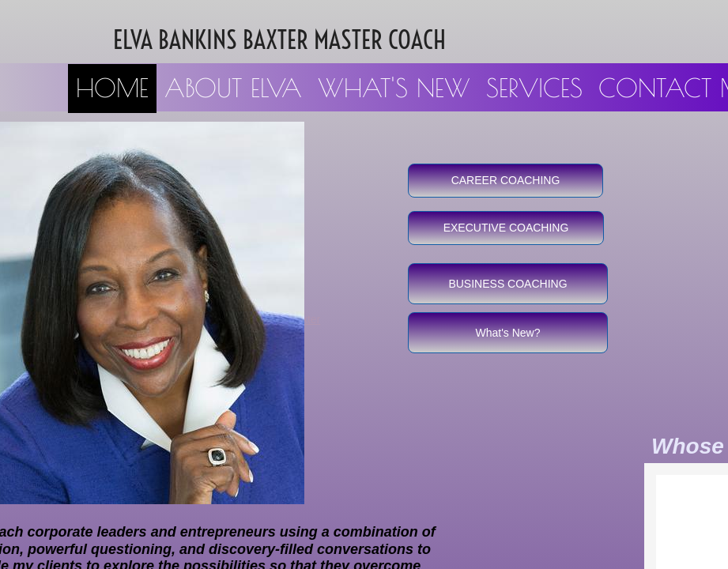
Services (534, 88)
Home (112, 88)
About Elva (233, 88)
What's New (394, 88)
